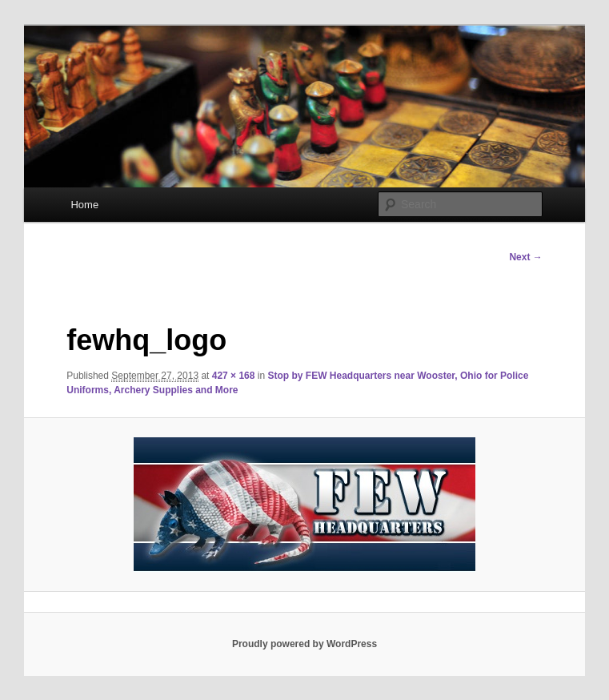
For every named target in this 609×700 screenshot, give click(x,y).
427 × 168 (234, 376)
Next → (525, 257)
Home (84, 205)
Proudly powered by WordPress (304, 644)
